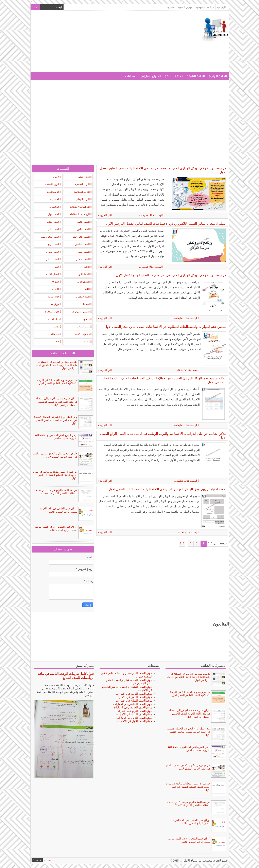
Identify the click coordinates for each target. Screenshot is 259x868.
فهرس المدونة (185, 7)
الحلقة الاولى (218, 76)
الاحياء (56, 177)
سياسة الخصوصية (205, 7)
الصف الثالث (53, 222)
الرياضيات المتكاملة (80, 214)
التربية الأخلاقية (82, 184)
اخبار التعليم (83, 177)
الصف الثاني (53, 229)
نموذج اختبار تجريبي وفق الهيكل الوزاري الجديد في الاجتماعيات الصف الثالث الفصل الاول (167, 489)
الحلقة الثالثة (175, 76)
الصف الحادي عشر (50, 237)
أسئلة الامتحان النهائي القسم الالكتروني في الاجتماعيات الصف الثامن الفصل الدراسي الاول (166, 224)
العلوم (86, 267)
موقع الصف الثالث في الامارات (134, 714)
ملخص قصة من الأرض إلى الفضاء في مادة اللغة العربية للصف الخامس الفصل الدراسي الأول (56, 365)
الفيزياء (56, 282)
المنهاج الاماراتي (151, 76)
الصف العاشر (83, 259)
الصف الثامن (83, 229)
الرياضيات (54, 207)
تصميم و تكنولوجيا (80, 312)
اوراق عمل (54, 304)
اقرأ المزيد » (105, 215)
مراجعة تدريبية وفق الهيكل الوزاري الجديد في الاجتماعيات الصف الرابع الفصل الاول (171, 275)
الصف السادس (52, 252)
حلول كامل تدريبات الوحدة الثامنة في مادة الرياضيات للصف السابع (66, 676)
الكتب (86, 289)
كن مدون (37, 860)
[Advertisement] (105, 44)
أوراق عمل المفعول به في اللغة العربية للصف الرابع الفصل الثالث (56, 528)
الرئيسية (221, 7)
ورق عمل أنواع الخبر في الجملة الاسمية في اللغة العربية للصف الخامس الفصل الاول (56, 420)
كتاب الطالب (83, 327)
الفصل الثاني (83, 282)
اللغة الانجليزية (82, 297)
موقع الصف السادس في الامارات (133, 704)
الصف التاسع (83, 222)
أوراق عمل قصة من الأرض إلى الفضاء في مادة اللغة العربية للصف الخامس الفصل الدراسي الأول (57, 402)
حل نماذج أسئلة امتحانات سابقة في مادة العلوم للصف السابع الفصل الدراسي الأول (55, 475)
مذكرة (56, 327)
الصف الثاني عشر (81, 237)
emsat (56, 342)
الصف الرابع (53, 244)
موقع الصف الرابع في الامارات (134, 711)
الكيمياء (55, 289)
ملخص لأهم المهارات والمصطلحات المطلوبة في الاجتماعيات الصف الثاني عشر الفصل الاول (165, 327)
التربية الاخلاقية (52, 184)
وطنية (86, 342)
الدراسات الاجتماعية (79, 207)
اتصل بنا (170, 7)
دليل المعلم (54, 319)
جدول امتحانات (52, 312)
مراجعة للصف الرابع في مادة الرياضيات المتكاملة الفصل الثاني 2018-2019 (56, 492)
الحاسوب (55, 199)
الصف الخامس (82, 244)
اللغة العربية (53, 297)
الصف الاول (54, 214)
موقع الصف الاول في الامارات (134, 721)
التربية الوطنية (82, 199)
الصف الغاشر (53, 259)
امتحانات (131, 76)
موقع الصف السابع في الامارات (134, 701)
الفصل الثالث (53, 274)
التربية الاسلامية (82, 192)
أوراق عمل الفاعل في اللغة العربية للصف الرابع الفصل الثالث (58, 510)
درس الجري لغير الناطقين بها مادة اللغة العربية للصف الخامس (56, 437)
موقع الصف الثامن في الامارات (134, 697)
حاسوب (86, 319)
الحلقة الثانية (196, 76)
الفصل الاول (83, 274)
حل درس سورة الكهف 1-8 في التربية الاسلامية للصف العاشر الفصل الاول (57, 382)
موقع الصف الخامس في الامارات (133, 708)
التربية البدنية (53, 192)
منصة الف (54, 334)
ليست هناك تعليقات (214, 215)
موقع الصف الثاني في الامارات (134, 718)
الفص (56, 267)
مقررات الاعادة (82, 334)
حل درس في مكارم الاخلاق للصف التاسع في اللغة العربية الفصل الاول (55, 455)
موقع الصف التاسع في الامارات (134, 694)
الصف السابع (83, 252)
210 (182, 544)
